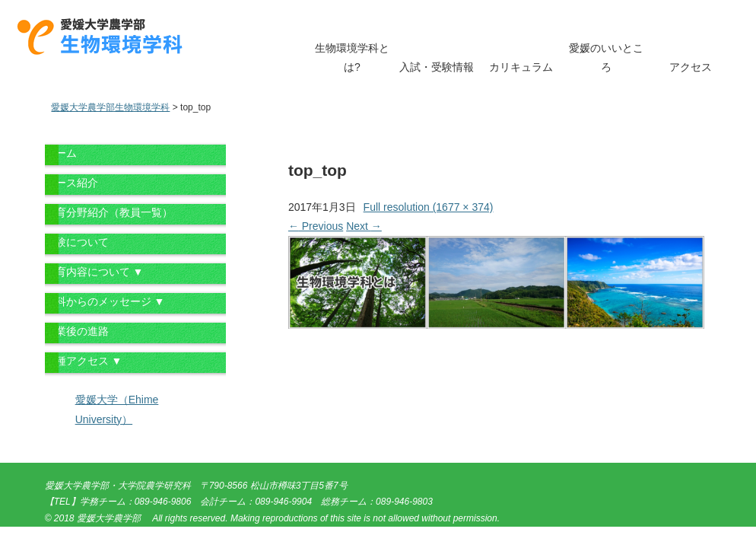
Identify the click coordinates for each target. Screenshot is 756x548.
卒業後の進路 (77, 331)
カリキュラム (521, 67)
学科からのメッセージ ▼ (105, 301)
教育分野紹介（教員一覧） (109, 212)
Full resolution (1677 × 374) (429, 207)
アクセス (691, 67)
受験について (77, 242)
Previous (316, 226)
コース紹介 (71, 183)
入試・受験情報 (437, 67)
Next (364, 226)
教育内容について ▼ (94, 272)
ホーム (61, 153)
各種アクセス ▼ (84, 361)
